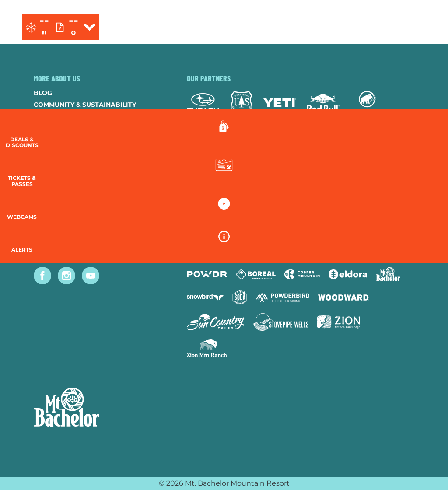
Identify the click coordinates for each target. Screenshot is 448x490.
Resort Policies (62, 152)
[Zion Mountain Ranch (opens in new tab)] (207, 348)
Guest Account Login (73, 211)
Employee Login (62, 175)
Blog (43, 93)
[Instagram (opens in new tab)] (66, 276)
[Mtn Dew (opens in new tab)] (209, 140)
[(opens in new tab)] (385, 27)
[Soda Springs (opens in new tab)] (240, 297)
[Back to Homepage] (99, 408)
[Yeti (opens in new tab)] (280, 103)
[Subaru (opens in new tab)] (203, 103)
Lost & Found (58, 223)
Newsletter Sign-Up (70, 199)
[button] (426, 178)
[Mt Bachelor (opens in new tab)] (388, 274)
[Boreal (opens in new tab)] (256, 274)
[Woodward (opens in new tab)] (344, 297)
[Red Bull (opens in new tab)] (324, 103)
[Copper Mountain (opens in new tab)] (302, 274)
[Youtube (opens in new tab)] (91, 276)
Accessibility (58, 187)
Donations (54, 140)
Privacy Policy (60, 164)
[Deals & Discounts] (426, 136)
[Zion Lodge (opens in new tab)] (338, 322)
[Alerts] (426, 254)
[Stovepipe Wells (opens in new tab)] (281, 322)
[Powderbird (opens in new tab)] (283, 297)
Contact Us (55, 116)
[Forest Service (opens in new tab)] (241, 103)
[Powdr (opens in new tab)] (207, 274)
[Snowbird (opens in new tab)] (205, 297)
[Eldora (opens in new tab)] (348, 274)
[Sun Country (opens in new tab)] (216, 322)
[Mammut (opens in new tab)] (367, 103)
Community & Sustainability (85, 105)
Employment (56, 128)
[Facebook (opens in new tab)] (42, 276)
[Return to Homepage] (224, 27)
